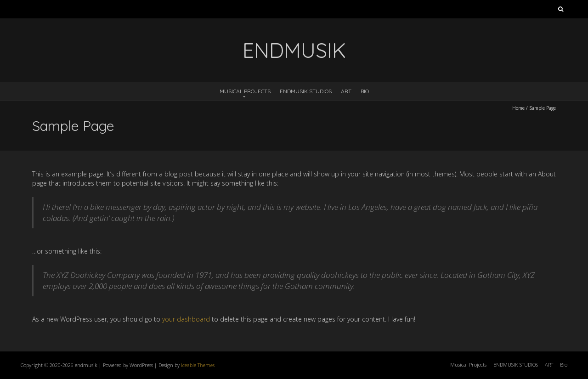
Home (518, 108)
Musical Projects (245, 91)
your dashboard (186, 319)
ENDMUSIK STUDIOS (306, 91)
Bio (365, 91)
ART (346, 91)
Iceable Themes (198, 365)
